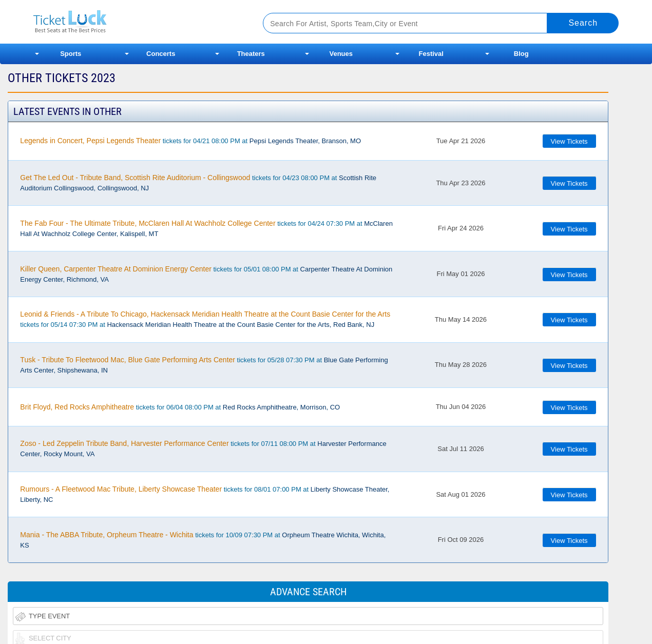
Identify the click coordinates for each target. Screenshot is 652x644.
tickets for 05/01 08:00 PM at (206, 274)
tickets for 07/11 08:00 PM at (203, 448)
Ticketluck (136, 22)
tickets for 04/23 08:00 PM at (198, 183)
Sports (71, 54)
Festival (431, 54)
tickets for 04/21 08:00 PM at (190, 141)
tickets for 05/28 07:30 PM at (204, 365)
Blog (521, 54)
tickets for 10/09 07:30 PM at (203, 540)
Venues (341, 54)
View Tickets (569, 141)
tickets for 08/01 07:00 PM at (205, 494)
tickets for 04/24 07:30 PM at (206, 228)
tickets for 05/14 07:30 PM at (205, 319)
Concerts (161, 54)
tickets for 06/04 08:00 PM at (180, 407)
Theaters (251, 54)
